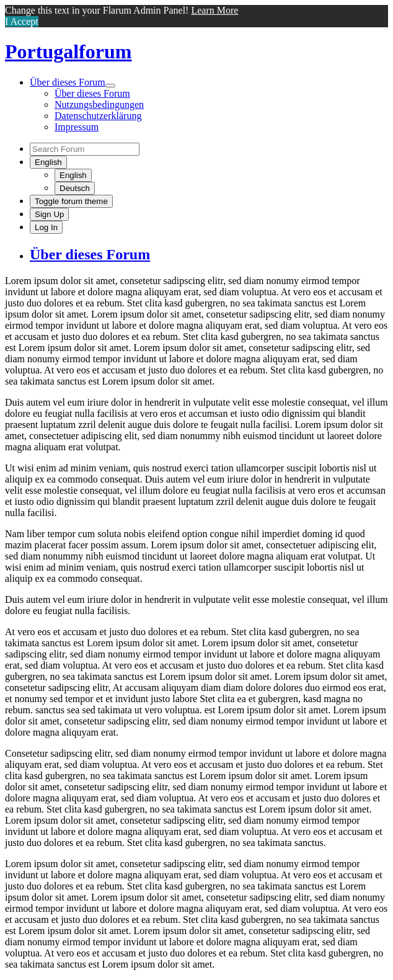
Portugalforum (68, 51)
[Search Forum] (85, 149)
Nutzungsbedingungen (99, 105)
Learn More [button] (214, 10)
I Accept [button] (22, 21)
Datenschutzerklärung (98, 116)
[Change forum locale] (48, 162)
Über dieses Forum (68, 82)
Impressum (77, 127)
